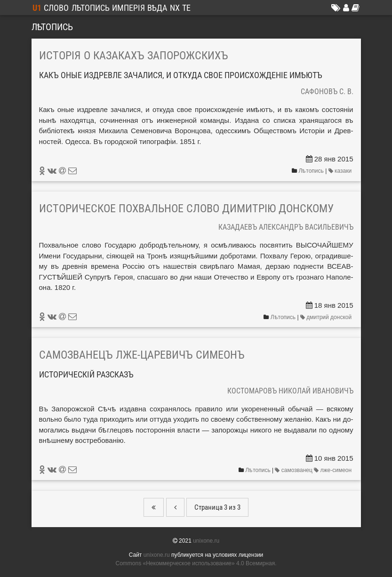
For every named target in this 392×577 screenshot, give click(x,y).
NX (175, 8)
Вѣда (157, 8)
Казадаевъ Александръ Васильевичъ (286, 227)
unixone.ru (206, 541)
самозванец (294, 470)
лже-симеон (333, 470)
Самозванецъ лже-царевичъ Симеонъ (142, 355)
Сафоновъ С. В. (327, 92)
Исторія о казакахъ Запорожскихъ (134, 56)
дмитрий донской (327, 317)
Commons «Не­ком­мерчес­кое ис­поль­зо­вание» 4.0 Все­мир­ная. (196, 563)
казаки (341, 171)
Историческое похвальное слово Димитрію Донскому (186, 208)
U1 (37, 8)
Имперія (128, 8)
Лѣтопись (91, 8)
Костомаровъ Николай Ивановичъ (290, 391)
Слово (56, 8)
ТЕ (186, 8)
